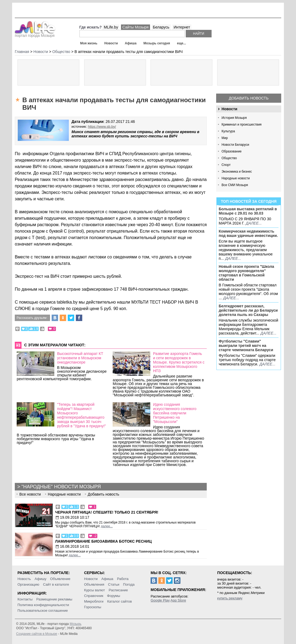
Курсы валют (95, 590)
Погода (129, 584)
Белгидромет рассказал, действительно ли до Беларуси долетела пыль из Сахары (248, 310)
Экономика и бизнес (237, 172)
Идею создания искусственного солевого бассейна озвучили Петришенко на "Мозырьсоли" (175, 413)
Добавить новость (249, 98)
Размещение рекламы (54, 599)
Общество (229, 158)
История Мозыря (234, 118)
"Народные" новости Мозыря (61, 487)
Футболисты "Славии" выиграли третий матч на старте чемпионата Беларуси (246, 346)
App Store (178, 600)
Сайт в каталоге (56, 584)
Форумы (114, 596)
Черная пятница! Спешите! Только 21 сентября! (107, 512)
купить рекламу (230, 598)
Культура (228, 131)
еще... (181, 43)
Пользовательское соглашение (43, 611)
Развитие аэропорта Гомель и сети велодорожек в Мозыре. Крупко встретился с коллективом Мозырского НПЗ (179, 362)
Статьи (114, 584)
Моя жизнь (89, 43)
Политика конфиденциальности (43, 605)
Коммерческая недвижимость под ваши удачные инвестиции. (248, 233)
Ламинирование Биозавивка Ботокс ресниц (103, 541)
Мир (225, 138)
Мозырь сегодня (157, 43)
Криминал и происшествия (242, 124)
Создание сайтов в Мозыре (37, 634)
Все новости (30, 494)
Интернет (182, 27)
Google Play (160, 600)
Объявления (94, 584)
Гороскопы (93, 607)
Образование (231, 151)
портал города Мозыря (35, 34)
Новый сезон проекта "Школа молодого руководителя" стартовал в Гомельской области (246, 273)
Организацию (28, 584)
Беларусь (161, 27)
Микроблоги (94, 601)
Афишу (41, 579)
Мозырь (76, 624)
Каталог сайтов (120, 601)
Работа (123, 579)
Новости (111, 43)
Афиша (131, 43)
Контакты (25, 599)
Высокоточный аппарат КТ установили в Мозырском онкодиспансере (80, 358)
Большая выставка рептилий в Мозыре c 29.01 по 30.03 (248, 211)
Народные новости (236, 178)
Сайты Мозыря (135, 27)
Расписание (118, 590)
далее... (254, 223)
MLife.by (111, 27)
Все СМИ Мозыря (235, 185)
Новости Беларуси (235, 145)
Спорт (226, 165)
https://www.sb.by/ (102, 127)
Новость (24, 579)
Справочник (94, 596)
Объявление (60, 579)
